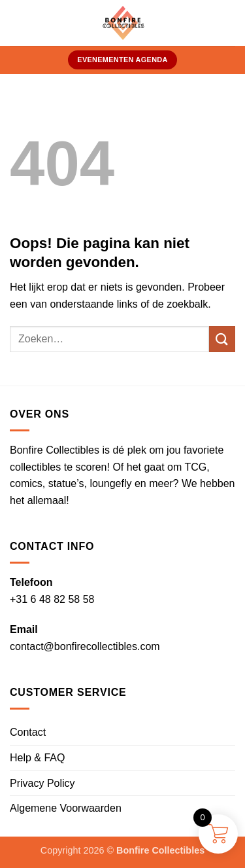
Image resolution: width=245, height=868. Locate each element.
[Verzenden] (222, 339)
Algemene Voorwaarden (66, 808)
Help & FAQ (37, 758)
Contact (28, 732)
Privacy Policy (42, 783)
